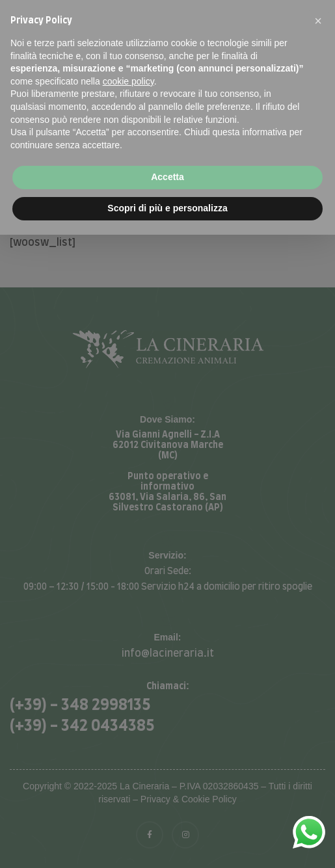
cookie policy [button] (128, 81)
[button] (318, 21)
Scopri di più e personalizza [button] (167, 208)
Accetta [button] (167, 177)
